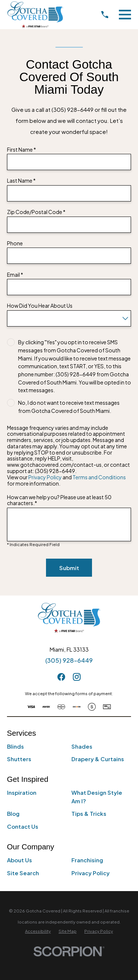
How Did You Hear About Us (40, 306)
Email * (15, 275)
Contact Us (23, 826)
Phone (15, 243)
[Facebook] (61, 677)
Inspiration (22, 792)
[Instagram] (77, 677)
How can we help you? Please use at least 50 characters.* (59, 500)
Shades (82, 746)
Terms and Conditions (99, 477)
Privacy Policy (45, 477)
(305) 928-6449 (69, 660)
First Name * (22, 150)
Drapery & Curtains (98, 759)
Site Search (23, 873)
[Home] (35, 15)
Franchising (87, 860)
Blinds (15, 746)
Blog (13, 813)
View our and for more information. (66, 480)
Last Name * (21, 181)
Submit (69, 568)
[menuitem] (38, 931)
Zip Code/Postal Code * (36, 212)
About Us (20, 860)
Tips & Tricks (89, 813)
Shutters (19, 759)
